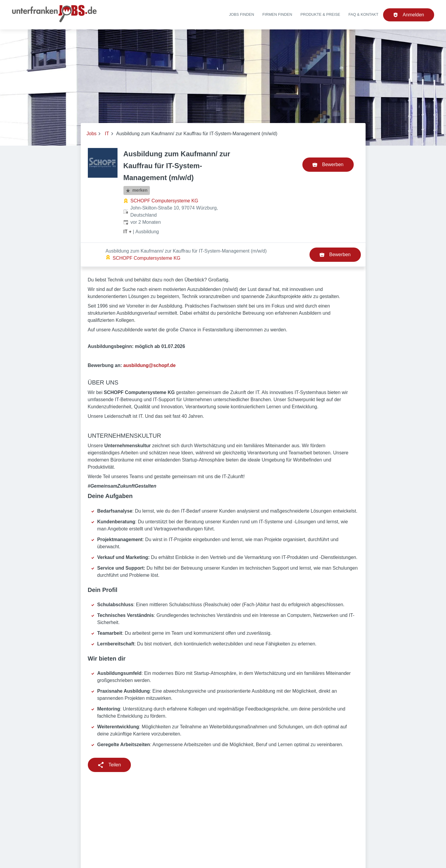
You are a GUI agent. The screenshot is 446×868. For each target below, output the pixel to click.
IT (107, 134)
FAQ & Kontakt (363, 14)
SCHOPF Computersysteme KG (165, 201)
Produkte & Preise (320, 14)
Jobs (92, 134)
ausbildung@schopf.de (150, 341)
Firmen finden (277, 14)
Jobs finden (242, 14)
